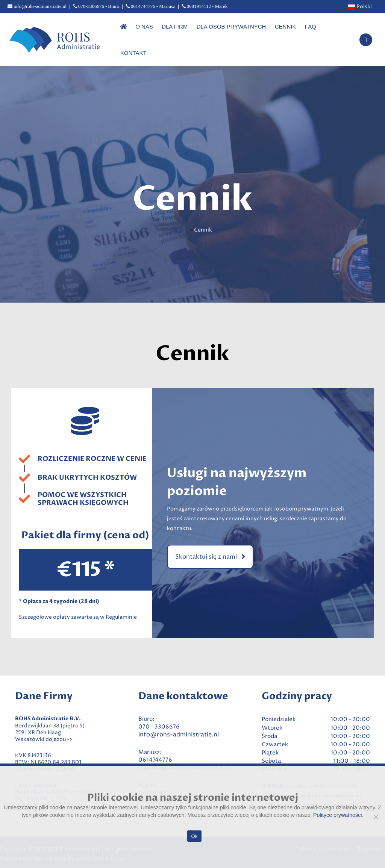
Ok (194, 836)
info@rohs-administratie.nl (179, 720)
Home (181, 216)
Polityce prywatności (338, 815)
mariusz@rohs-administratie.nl (184, 753)
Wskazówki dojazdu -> (44, 725)
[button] (210, 543)
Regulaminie (121, 603)
